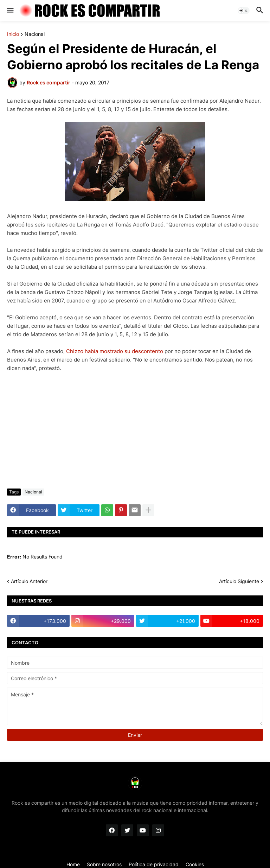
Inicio (13, 34)
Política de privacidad (154, 864)
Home (73, 864)
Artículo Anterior (29, 581)
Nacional (35, 34)
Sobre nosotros (104, 864)
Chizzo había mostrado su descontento (115, 351)
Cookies (195, 864)
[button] (10, 11)
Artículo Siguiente (239, 581)
